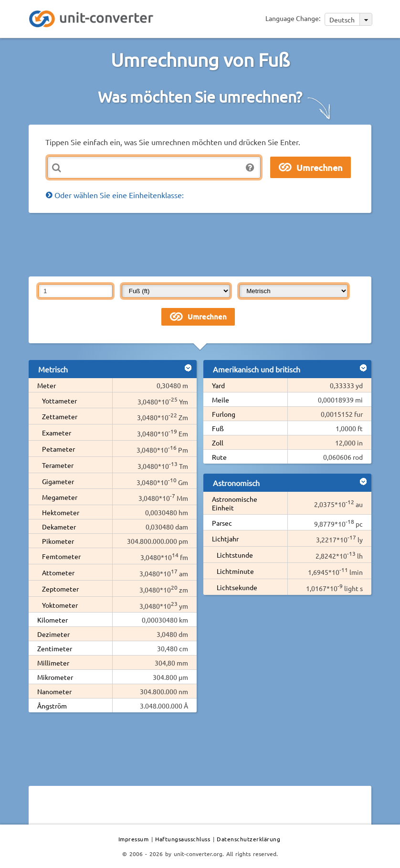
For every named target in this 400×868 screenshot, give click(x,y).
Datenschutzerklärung (248, 839)
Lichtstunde (235, 555)
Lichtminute (235, 571)
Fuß (218, 428)
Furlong (224, 414)
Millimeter (53, 663)
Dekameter (59, 527)
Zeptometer (60, 589)
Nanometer (54, 691)
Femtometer (61, 556)
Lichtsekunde (237, 587)
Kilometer (53, 620)
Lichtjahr (225, 539)
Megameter (60, 497)
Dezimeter (53, 634)
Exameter (57, 433)
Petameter (58, 449)
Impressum (134, 839)
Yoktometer (60, 605)
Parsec (222, 523)
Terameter (58, 465)
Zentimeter (55, 648)
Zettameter (60, 416)
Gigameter (58, 481)
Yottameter (59, 401)
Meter (47, 385)
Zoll (218, 443)
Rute (219, 457)
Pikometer (58, 541)
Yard (218, 385)
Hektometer (61, 512)
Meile (221, 400)
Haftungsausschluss (183, 839)
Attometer (58, 572)
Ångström (52, 706)
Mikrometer (55, 677)
